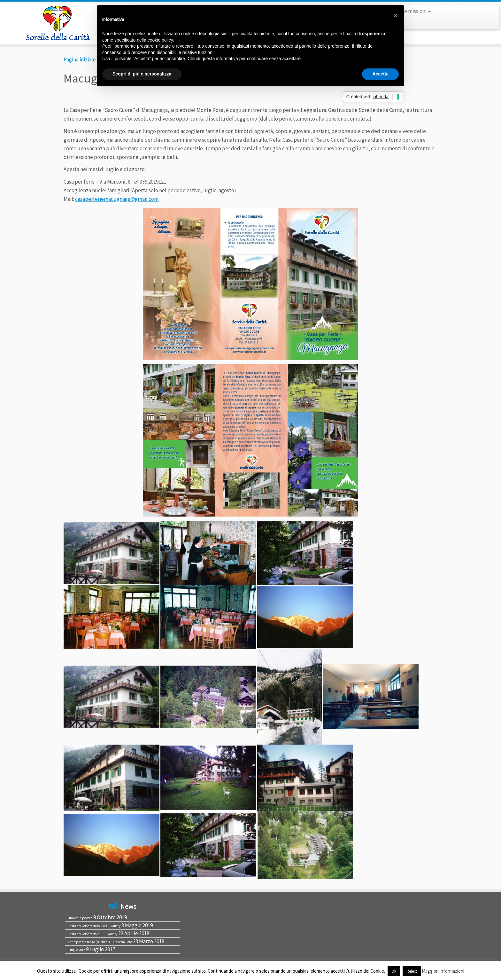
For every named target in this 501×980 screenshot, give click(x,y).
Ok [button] (394, 971)
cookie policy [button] (160, 40)
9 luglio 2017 (76, 950)
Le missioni (416, 11)
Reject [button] (412, 971)
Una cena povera (80, 918)
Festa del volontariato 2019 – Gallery (94, 926)
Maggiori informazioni (443, 971)
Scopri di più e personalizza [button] (142, 74)
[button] (396, 15)
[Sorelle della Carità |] (58, 23)
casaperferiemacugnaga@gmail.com (117, 199)
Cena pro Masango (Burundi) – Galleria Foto (100, 942)
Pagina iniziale (80, 59)
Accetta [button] (380, 74)
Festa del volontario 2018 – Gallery (92, 934)
